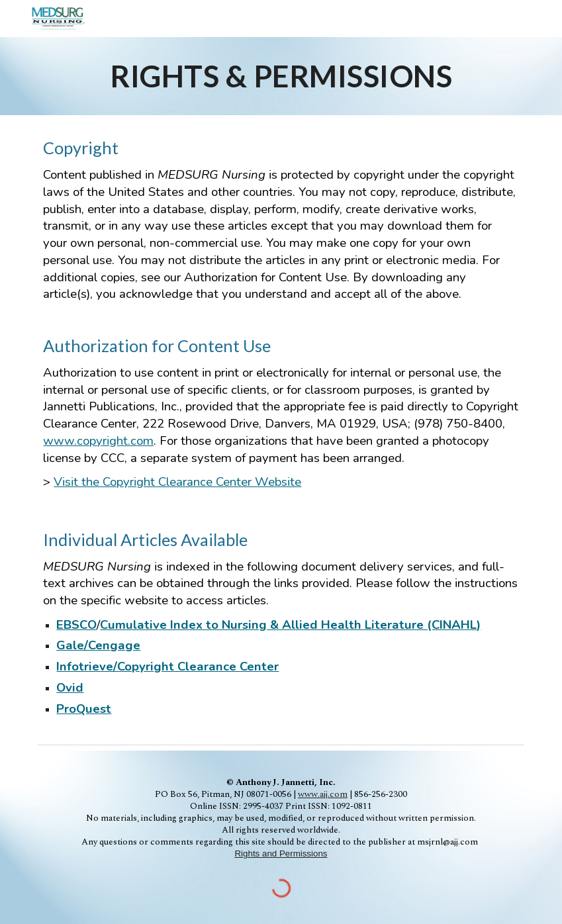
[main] (281, 76)
